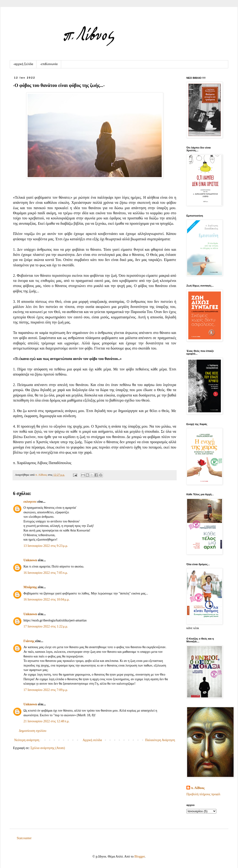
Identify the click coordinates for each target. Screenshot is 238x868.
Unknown (30, 560)
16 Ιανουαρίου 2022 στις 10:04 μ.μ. (46, 599)
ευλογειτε (30, 502)
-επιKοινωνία (49, 64)
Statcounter (24, 838)
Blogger (139, 856)
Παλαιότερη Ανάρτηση (160, 740)
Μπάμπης (30, 587)
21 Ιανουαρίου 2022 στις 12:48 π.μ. (46, 721)
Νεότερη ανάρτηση (27, 740)
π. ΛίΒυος (198, 788)
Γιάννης (29, 641)
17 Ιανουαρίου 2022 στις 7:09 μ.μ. (46, 690)
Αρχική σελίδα (92, 740)
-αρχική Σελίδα (23, 64)
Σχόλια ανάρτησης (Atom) (48, 748)
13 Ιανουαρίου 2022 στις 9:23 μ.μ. (46, 546)
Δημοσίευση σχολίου (33, 731)
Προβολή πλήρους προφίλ (203, 794)
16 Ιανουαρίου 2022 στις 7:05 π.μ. (46, 573)
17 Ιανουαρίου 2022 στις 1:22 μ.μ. (46, 626)
